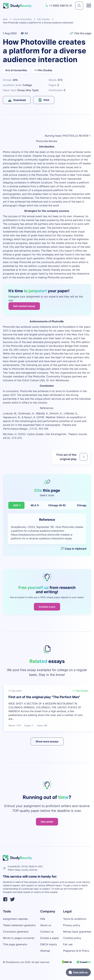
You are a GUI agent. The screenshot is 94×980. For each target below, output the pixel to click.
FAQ (43, 919)
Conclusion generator (16, 932)
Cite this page (80, 33)
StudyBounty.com (15, 962)
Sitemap (45, 951)
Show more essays (47, 741)
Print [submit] (44, 100)
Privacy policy (72, 925)
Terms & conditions (75, 919)
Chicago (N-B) (57, 505)
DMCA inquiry (49, 944)
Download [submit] (17, 100)
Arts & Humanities (23, 19)
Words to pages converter (19, 938)
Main (5, 19)
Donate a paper (50, 938)
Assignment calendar (15, 919)
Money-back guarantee (77, 932)
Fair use (68, 944)
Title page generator (15, 944)
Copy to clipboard (73, 549)
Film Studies (44, 19)
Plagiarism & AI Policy (76, 951)
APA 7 (17, 505)
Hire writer (47, 822)
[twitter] (12, 900)
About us (46, 925)
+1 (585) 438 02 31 (59, 6)
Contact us (47, 932)
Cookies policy (72, 938)
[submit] (79, 6)
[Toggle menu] (89, 6)
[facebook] (5, 900)
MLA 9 (35, 505)
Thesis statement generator (19, 925)
